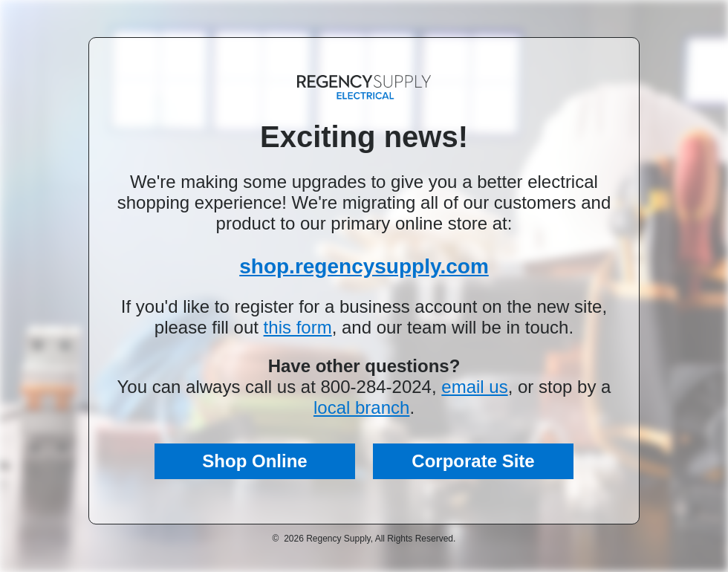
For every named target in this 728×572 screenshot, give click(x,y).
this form (298, 327)
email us (474, 387)
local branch (361, 407)
